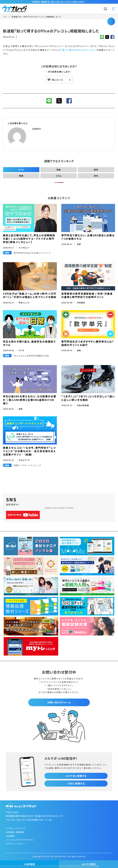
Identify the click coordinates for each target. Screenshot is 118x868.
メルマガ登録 (88, 864)
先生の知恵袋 (83, 405)
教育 (96, 170)
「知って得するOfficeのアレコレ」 (79, 50)
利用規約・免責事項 (15, 832)
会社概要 (10, 836)
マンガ (21, 350)
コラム (59, 176)
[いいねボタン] (59, 80)
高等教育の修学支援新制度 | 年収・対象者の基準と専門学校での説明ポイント (87, 295)
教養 (21, 176)
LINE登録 (29, 864)
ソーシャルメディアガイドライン (20, 840)
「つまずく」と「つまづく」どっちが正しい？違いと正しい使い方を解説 (88, 398)
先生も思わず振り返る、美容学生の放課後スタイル (29, 343)
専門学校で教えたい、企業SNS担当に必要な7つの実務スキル (88, 237)
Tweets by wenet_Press (59, 508)
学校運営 (81, 303)
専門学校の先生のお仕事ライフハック (32, 253)
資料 (96, 176)
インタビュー (24, 248)
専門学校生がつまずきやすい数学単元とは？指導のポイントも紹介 (88, 343)
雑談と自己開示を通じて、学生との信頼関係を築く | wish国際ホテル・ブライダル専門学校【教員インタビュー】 (29, 239)
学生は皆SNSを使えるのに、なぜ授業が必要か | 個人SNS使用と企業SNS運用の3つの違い (30, 400)
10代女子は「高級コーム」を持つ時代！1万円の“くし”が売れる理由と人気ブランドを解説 (30, 295)
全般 (79, 244)
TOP (5, 17)
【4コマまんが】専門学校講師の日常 (31, 356)
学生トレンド (24, 303)
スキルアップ (24, 460)
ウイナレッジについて (16, 828)
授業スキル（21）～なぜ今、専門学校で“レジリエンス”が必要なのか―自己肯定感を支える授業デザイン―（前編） (29, 451)
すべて (21, 170)
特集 (59, 170)
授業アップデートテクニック (27, 465)
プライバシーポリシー (16, 844)
